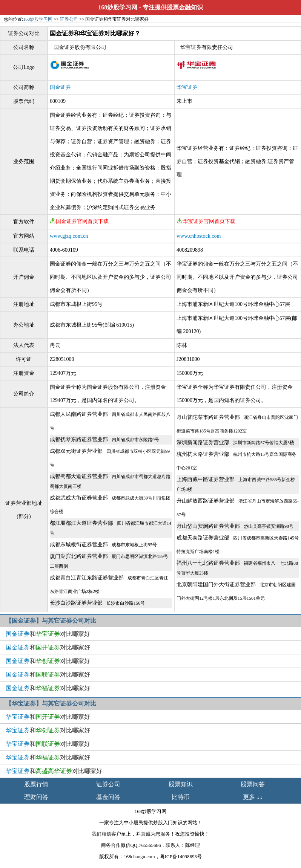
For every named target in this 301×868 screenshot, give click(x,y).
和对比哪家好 (48, 634)
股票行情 (36, 784)
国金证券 (60, 87)
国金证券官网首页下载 (79, 221)
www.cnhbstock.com (199, 236)
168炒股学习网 (118, 7)
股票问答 (253, 784)
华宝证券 (187, 87)
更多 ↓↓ (253, 797)
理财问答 (36, 797)
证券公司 (69, 19)
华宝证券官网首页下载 (206, 221)
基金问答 (108, 797)
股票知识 (181, 784)
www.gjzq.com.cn (69, 236)
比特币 (181, 797)
